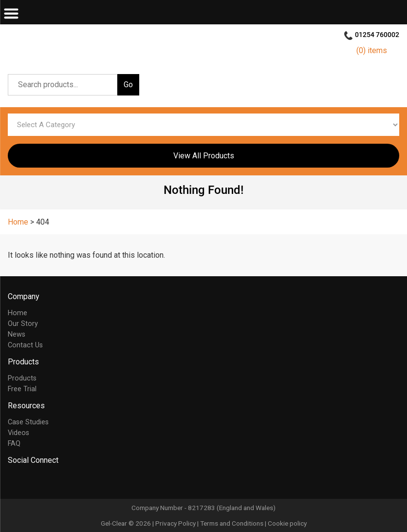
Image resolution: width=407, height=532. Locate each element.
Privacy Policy (176, 523)
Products (22, 378)
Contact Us (25, 345)
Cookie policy (287, 523)
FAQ (14, 444)
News (17, 334)
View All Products (204, 156)
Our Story (23, 324)
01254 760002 (377, 35)
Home (18, 313)
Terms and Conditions (232, 523)
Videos (18, 433)
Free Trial (22, 389)
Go (128, 85)
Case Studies (28, 422)
